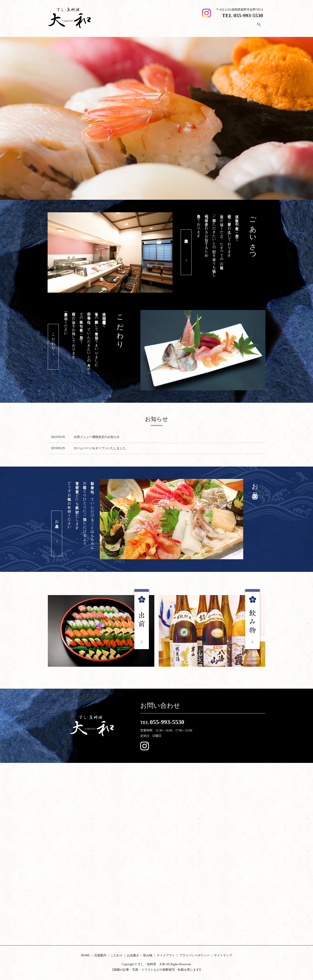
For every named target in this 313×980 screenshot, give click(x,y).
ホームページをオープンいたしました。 (101, 448)
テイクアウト (240, 26)
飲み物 (221, 26)
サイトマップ (223, 955)
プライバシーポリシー (195, 955)
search (259, 26)
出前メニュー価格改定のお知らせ (97, 437)
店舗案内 (167, 26)
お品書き (204, 26)
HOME (151, 26)
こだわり (186, 26)
